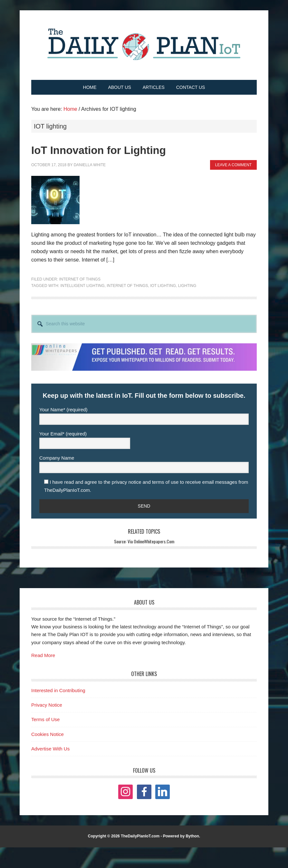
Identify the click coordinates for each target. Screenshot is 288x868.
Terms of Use (45, 719)
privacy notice (127, 482)
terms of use (165, 482)
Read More (43, 655)
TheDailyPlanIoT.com (140, 836)
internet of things (127, 286)
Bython (192, 836)
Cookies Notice (48, 734)
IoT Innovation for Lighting (99, 150)
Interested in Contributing (58, 690)
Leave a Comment (233, 165)
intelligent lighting (82, 286)
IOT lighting (163, 286)
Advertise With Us (50, 749)
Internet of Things (80, 279)
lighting (187, 286)
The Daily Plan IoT (144, 44)
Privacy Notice (47, 705)
